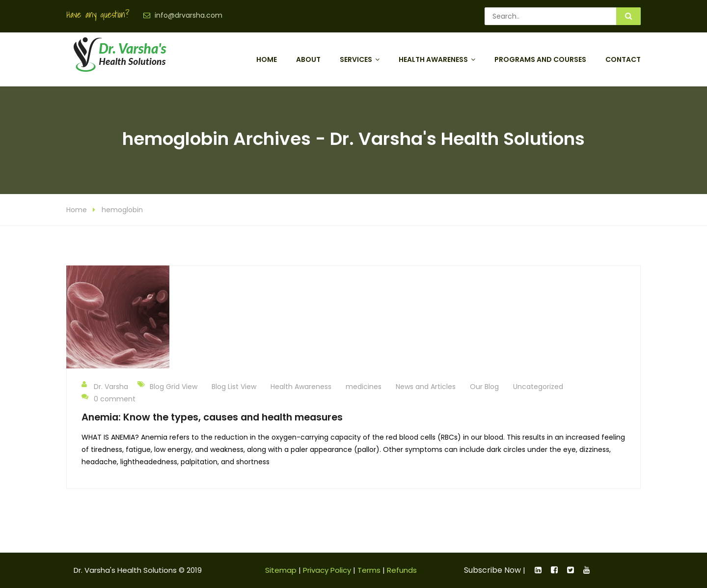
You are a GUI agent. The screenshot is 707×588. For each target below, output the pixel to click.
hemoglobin (122, 210)
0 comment (109, 398)
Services (356, 59)
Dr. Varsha (105, 386)
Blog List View (234, 387)
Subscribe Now (492, 570)
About (308, 59)
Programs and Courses (540, 59)
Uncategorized (538, 387)
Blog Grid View (174, 387)
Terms (369, 570)
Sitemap (281, 570)
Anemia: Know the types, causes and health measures (212, 417)
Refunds (402, 570)
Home (267, 59)
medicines (364, 387)
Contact (623, 59)
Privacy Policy (327, 570)
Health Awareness (433, 59)
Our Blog (484, 387)
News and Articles (426, 387)
